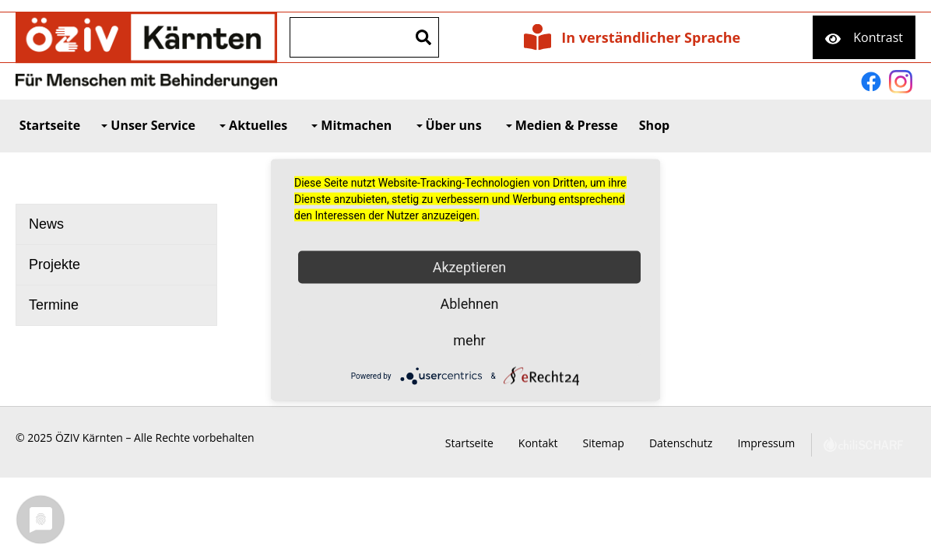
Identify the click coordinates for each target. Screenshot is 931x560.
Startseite (487, 443)
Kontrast (878, 37)
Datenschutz (698, 443)
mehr (469, 340)
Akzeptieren (470, 267)
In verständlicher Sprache (651, 37)
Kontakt (555, 443)
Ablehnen (469, 304)
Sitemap (621, 443)
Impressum (783, 443)
